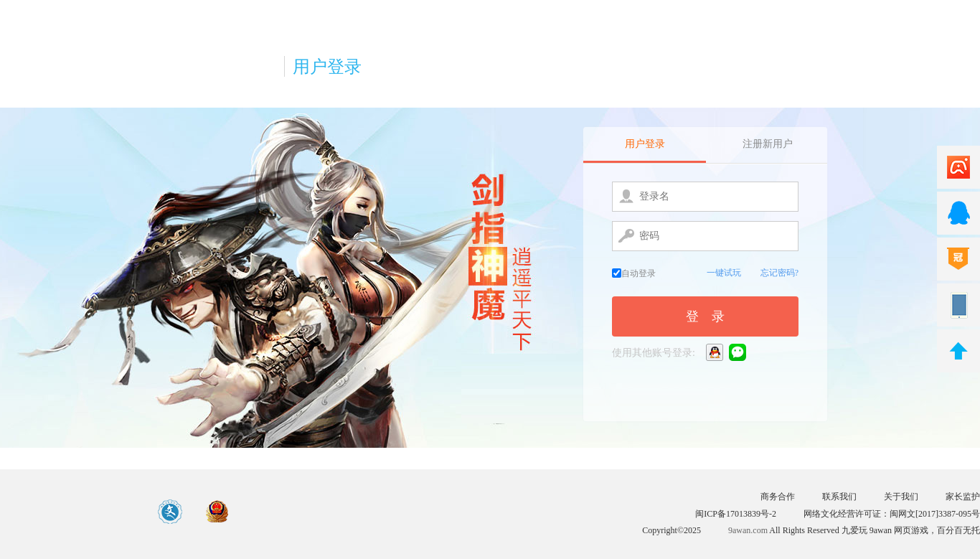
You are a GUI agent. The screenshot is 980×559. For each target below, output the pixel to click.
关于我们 (901, 497)
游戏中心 (70, 512)
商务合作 (778, 497)
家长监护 (963, 497)
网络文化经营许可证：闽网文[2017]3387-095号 (892, 514)
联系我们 (839, 497)
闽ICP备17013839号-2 (736, 514)
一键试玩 (724, 273)
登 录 (705, 316)
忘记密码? (779, 273)
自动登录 (634, 273)
